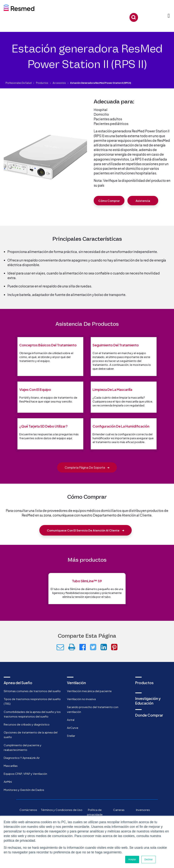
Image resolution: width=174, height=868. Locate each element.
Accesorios (59, 83)
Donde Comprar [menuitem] (149, 728)
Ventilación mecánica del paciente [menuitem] (89, 703)
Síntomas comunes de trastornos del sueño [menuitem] (32, 703)
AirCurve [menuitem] (73, 740)
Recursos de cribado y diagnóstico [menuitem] (27, 737)
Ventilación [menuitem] (76, 695)
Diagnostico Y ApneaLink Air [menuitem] (22, 770)
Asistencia (143, 201)
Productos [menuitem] (144, 695)
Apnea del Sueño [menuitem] (18, 695)
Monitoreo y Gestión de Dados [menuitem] (24, 802)
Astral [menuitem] (71, 732)
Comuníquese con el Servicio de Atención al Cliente (86, 542)
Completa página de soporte (87, 480)
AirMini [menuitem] (8, 794)
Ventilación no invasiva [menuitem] (81, 711)
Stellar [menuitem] (71, 748)
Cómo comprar (109, 201)
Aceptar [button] (132, 859)
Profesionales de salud (19, 83)
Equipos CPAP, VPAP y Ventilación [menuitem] (25, 786)
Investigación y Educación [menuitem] (148, 713)
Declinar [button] (149, 859)
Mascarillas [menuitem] (11, 778)
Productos (42, 83)
